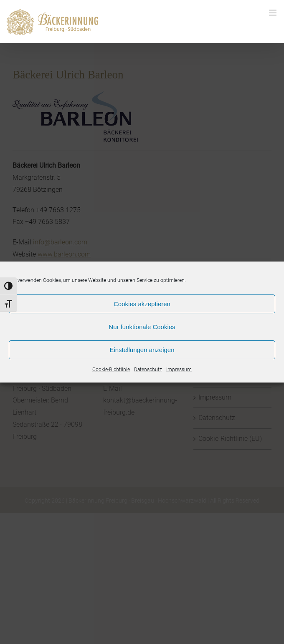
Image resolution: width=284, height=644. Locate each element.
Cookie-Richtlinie (111, 370)
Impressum (179, 370)
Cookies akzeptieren (142, 304)
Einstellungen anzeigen (142, 350)
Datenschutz (148, 370)
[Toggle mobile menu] (273, 13)
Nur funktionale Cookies (142, 327)
